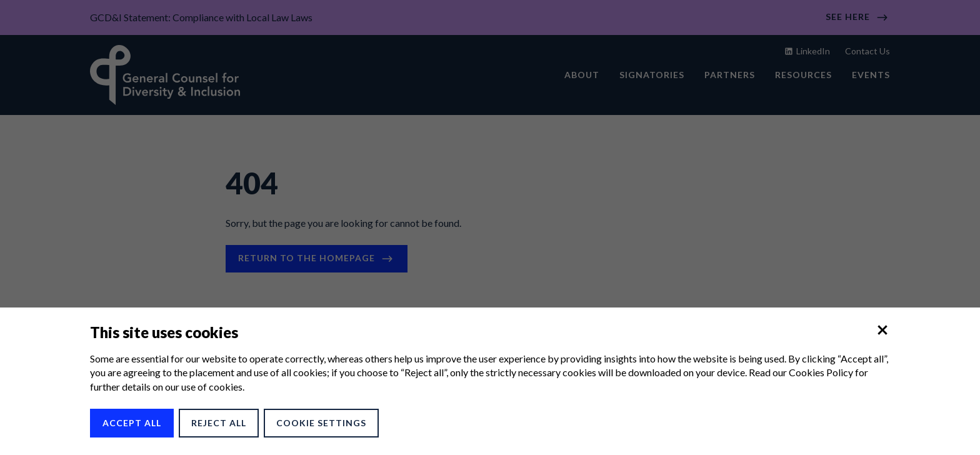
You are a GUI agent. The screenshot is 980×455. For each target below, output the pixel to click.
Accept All (132, 423)
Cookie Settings (321, 423)
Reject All (219, 423)
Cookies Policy (821, 372)
